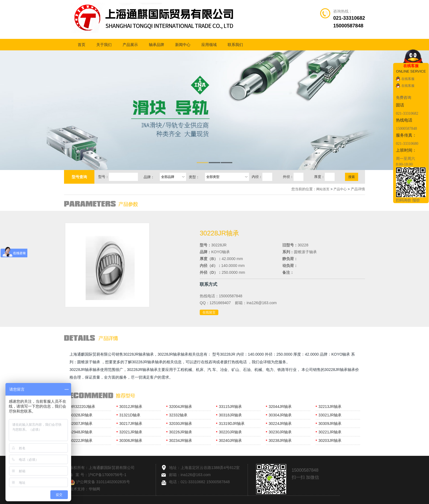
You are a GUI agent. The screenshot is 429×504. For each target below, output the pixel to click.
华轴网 (94, 489)
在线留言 (209, 312)
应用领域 (209, 45)
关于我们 (104, 45)
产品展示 (130, 45)
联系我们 (235, 45)
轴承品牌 (156, 45)
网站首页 (323, 189)
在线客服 (408, 79)
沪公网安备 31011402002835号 (100, 482)
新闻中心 (183, 45)
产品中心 (340, 189)
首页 (82, 45)
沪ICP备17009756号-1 (107, 475)
